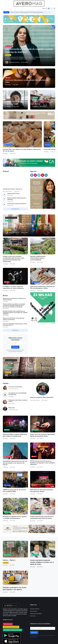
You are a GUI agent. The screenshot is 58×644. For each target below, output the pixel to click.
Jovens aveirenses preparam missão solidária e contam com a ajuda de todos (42, 550)
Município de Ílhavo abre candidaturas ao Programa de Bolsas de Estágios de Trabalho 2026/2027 (15, 301)
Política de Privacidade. (17, 340)
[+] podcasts (15, 197)
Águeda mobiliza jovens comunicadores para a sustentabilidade (38, 246)
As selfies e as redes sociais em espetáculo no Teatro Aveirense (13, 276)
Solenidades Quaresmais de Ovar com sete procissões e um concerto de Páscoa (15, 451)
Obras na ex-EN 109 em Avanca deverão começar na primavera (14, 307)
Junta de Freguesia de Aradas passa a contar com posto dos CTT (15, 313)
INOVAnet (6, 641)
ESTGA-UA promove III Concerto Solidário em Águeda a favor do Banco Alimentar (43, 451)
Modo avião (11, 396)
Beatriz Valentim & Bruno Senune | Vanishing (17, 187)
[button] (51, 9)
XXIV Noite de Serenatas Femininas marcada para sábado (42, 479)
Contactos (33, 604)
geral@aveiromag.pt (8, 608)
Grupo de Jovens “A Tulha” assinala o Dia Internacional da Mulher (42, 102)
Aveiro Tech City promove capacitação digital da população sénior (42, 423)
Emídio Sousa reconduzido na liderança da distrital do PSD (14, 287)
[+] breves (15, 318)
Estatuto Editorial (35, 597)
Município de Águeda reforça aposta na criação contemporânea (15, 506)
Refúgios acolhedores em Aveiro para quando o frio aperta (15, 577)
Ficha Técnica (34, 599)
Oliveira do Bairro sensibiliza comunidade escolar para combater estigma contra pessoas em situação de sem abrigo (14, 294)
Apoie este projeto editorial (11, 615)
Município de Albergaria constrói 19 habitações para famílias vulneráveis (10, 137)
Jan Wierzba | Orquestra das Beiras (17, 192)
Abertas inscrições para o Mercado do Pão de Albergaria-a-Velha (42, 276)
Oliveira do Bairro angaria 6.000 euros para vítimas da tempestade (15, 423)
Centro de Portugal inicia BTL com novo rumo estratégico (47, 136)
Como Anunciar (8, 612)
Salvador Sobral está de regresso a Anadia (21, 12)
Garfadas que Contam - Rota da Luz (13, 177)
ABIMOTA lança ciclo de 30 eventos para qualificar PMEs (14, 479)
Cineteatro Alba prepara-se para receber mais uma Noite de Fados (27, 81)
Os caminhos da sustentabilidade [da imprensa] (17, 382)
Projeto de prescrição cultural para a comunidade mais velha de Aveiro (42, 506)
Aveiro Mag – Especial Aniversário (13, 618)
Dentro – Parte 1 (9, 548)
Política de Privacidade (36, 602)
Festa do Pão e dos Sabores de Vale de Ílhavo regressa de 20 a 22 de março (28, 137)
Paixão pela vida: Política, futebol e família (18, 389)
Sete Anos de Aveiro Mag (15, 375)
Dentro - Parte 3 (11, 358)
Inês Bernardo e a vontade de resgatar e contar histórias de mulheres (27, 50)
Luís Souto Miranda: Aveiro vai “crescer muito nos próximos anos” (27, 213)
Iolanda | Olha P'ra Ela (13, 182)
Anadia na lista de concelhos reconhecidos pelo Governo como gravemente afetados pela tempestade (14, 247)
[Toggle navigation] (45, 9)
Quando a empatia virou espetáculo (42, 385)
